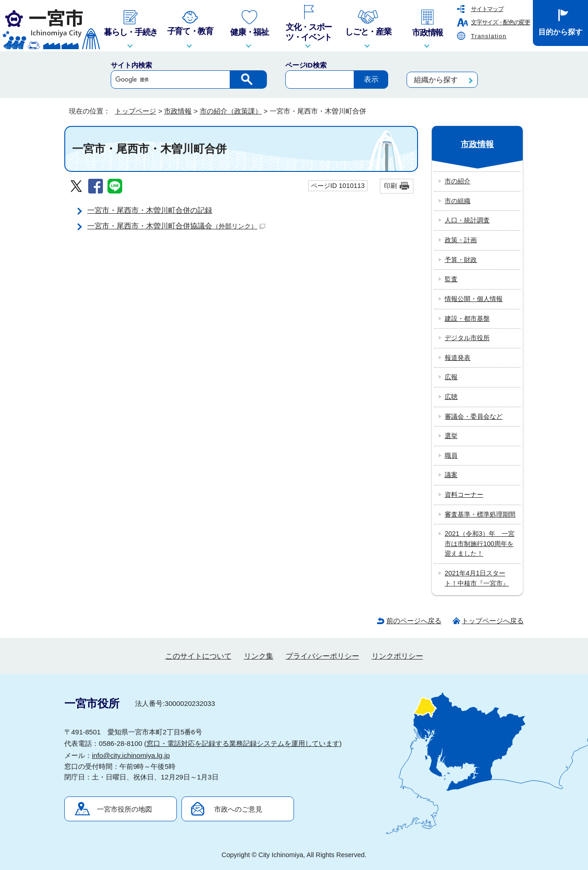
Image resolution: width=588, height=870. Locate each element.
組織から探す (436, 80)
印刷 (390, 186)
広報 (451, 377)
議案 (451, 475)
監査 (451, 279)
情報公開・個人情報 (474, 299)
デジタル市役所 (467, 338)
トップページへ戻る (493, 621)
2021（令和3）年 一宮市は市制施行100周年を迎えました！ (480, 543)
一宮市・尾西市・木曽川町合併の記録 (150, 210)
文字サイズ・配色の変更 (500, 22)
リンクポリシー (397, 656)
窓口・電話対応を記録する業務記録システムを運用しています (243, 743)
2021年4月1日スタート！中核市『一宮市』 (477, 578)
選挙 (451, 436)
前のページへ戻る (414, 621)
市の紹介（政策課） (231, 111)
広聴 (451, 397)
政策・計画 (461, 240)
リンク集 (259, 656)
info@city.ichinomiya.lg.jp (131, 755)
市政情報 (178, 111)
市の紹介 (458, 181)
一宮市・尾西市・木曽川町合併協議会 (176, 226)
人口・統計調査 (467, 220)
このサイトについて (198, 656)
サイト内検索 (131, 65)
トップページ (136, 111)
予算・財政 (461, 260)
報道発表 (458, 358)
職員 (451, 455)
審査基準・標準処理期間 (480, 514)
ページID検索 (306, 65)
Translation (489, 36)
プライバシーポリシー (322, 656)
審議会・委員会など (474, 416)
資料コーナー (464, 495)
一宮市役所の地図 (124, 809)
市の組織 (458, 201)
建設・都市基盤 (467, 318)
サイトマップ (487, 9)
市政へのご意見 (238, 809)
